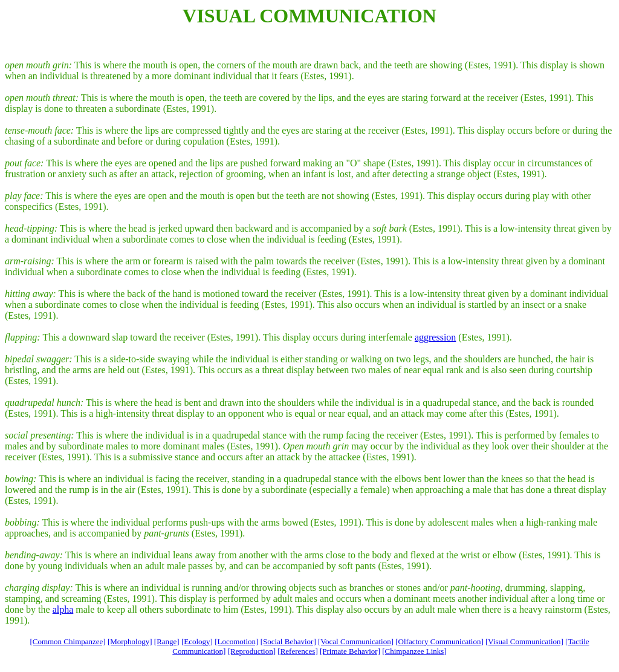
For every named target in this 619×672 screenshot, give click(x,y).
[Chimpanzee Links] (414, 651)
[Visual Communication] (524, 641)
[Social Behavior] (288, 641)
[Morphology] (130, 641)
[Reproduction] (252, 651)
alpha (63, 609)
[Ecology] (197, 641)
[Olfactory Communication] (439, 641)
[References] (297, 651)
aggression (435, 337)
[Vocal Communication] (356, 641)
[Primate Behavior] (350, 651)
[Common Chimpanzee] (67, 641)
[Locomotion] (236, 641)
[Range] (167, 641)
